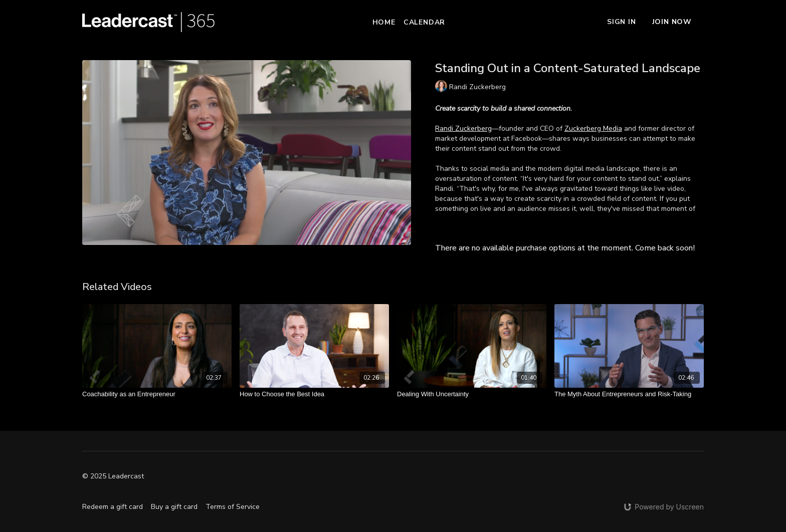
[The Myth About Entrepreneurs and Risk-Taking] (629, 394)
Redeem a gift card (113, 507)
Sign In (622, 22)
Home (384, 22)
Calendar (424, 22)
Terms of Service (233, 507)
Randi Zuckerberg (463, 128)
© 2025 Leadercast (113, 476)
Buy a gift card (174, 507)
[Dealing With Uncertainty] (472, 394)
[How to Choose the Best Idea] (314, 394)
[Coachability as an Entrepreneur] (157, 394)
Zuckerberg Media (593, 128)
